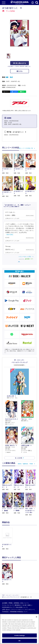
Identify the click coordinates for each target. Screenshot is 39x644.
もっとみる (19, 458)
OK (20, 641)
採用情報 (16, 588)
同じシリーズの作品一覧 (26, 148)
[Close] (37, 617)
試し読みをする (20, 63)
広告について (24, 588)
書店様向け (18, 590)
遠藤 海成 (9, 77)
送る (23, 92)
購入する (20, 71)
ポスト (7, 92)
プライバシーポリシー (17, 595)
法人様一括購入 (27, 590)
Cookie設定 (5, 597)
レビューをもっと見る (25, 257)
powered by (26, 259)
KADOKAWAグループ (8, 592)
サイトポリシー (29, 595)
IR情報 (10, 588)
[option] (8, 539)
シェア (15, 92)
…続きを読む (9, 235)
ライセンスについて (8, 590)
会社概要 (5, 588)
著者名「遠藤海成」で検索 (25, 464)
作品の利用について (21, 592)
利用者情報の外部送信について (19, 597)
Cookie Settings (19, 635)
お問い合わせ (6, 595)
